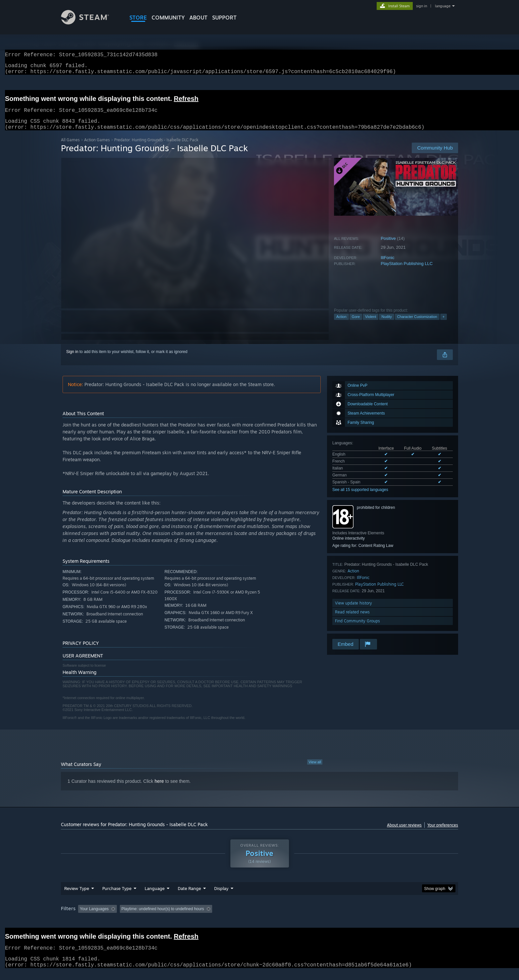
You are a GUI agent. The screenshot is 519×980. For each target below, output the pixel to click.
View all (315, 770)
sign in (422, 6)
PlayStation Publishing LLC (407, 271)
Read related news (352, 620)
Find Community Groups (357, 629)
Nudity (386, 325)
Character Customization (417, 325)
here (159, 789)
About (198, 18)
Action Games (97, 148)
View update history (354, 611)
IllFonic (387, 266)
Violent (371, 325)
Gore (356, 325)
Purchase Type (117, 896)
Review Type (77, 896)
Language (155, 896)
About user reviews (404, 833)
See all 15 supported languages (360, 498)
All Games (70, 148)
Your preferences (443, 833)
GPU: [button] (372, 917)
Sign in (72, 360)
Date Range (189, 896)
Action (341, 325)
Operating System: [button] (315, 917)
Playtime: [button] (212, 917)
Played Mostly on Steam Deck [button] (260, 917)
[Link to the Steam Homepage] (90, 23)
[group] (259, 917)
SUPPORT (224, 18)
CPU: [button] (349, 917)
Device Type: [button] (400, 917)
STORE (138, 18)
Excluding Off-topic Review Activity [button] (161, 917)
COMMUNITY (168, 18)
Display (221, 896)
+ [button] (444, 325)
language (443, 6)
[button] (83, 916)
